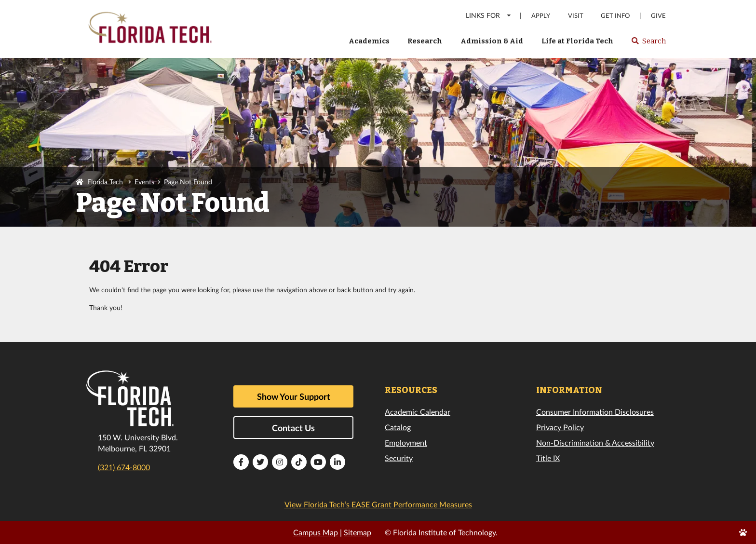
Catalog (398, 427)
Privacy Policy (560, 427)
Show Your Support (294, 396)
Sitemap (358, 532)
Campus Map (316, 532)
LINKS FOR (489, 15)
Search (648, 44)
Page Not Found (188, 182)
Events (144, 182)
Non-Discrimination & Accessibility (595, 442)
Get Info (615, 16)
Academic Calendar (418, 412)
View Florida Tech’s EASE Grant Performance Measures (378, 504)
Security (399, 458)
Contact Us (293, 428)
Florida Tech (105, 182)
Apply (541, 16)
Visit (576, 16)
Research (425, 41)
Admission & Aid (492, 41)
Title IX (548, 458)
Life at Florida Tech (577, 41)
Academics (369, 41)
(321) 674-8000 (124, 467)
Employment (406, 442)
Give (658, 16)
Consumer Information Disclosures (595, 412)
